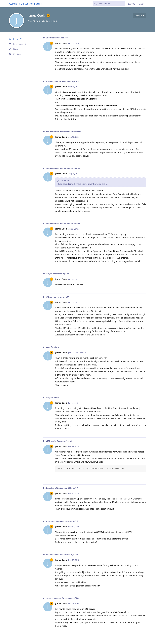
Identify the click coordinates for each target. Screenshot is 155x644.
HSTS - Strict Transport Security (59, 441)
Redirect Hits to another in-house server (63, 132)
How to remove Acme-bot (57, 38)
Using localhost (52, 347)
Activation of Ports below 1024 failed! (62, 488)
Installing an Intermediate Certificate (62, 81)
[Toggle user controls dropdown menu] (139, 16)
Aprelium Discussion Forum (26, 4)
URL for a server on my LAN (57, 274)
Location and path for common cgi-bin (62, 598)
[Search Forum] (109, 4)
